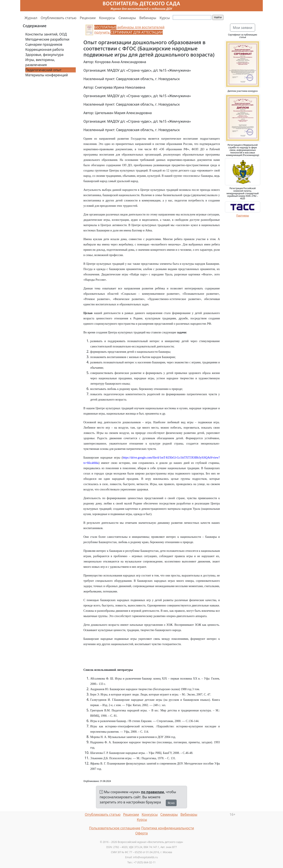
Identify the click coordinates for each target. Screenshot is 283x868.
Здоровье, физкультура (44, 55)
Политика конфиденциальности (168, 828)
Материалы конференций (47, 75)
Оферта (142, 833)
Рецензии (88, 18)
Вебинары (148, 18)
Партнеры (243, 216)
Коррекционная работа (45, 50)
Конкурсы (107, 18)
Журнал (31, 18)
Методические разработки (47, 39)
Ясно (171, 803)
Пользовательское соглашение (115, 828)
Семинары (127, 18)
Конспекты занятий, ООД (46, 34)
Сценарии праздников (44, 44)
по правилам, (153, 792)
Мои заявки (243, 28)
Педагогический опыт (43, 70)
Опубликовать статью (59, 18)
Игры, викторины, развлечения (40, 62)
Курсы (165, 18)
